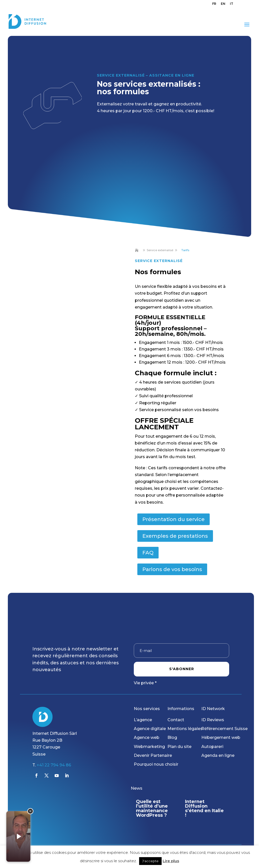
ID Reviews (213, 720)
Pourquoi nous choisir (156, 764)
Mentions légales (185, 729)
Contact (176, 720)
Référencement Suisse (224, 729)
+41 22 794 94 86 (54, 765)
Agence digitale (150, 729)
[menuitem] (214, 5)
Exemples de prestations (175, 536)
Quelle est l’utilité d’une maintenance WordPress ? (152, 808)
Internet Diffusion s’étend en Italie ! (204, 808)
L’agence (143, 720)
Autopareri (212, 747)
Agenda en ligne (218, 755)
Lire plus (171, 861)
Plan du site (179, 747)
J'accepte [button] (150, 861)
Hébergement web (221, 738)
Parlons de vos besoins (172, 569)
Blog (172, 738)
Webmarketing (149, 747)
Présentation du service (174, 519)
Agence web (147, 738)
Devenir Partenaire (153, 755)
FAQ (148, 553)
